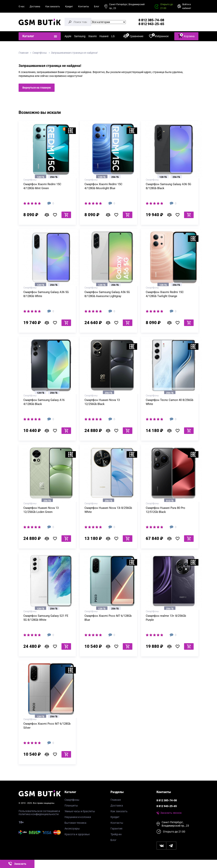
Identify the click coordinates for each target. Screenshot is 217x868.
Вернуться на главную (37, 88)
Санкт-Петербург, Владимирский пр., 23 (127, 6)
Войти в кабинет (187, 6)
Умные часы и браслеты (80, 811)
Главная (23, 53)
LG (113, 36)
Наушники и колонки (78, 817)
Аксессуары (72, 829)
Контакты (84, 7)
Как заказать (53, 7)
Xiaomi (92, 36)
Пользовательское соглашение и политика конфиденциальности (39, 813)
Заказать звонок (171, 813)
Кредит (69, 7)
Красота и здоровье (77, 834)
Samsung (80, 36)
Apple (68, 36)
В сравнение (48, 215)
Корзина (186, 36)
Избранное (159, 36)
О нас (22, 7)
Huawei (104, 36)
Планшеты (71, 806)
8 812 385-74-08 (151, 20)
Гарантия (116, 829)
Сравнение (133, 36)
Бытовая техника (75, 823)
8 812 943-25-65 (151, 24)
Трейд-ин (116, 834)
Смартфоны (40, 53)
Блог (97, 7)
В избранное (56, 215)
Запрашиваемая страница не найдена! (74, 53)
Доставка (35, 7)
